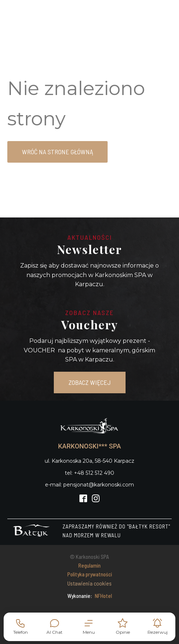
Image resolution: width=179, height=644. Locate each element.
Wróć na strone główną (57, 152)
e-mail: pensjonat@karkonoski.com (89, 485)
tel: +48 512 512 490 (89, 473)
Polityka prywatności (90, 574)
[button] (89, 627)
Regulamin (89, 565)
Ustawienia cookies (89, 583)
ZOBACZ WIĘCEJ (90, 382)
